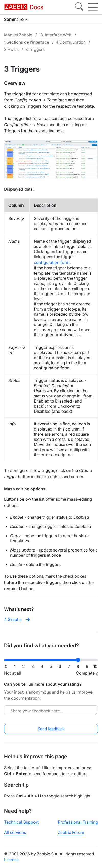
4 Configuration (71, 42)
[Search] (79, 7)
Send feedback (51, 729)
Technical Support (21, 822)
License (11, 860)
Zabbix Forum (71, 832)
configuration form (52, 262)
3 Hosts (11, 49)
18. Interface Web (55, 35)
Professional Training (78, 822)
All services (15, 832)
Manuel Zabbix (18, 35)
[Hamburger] (93, 7)
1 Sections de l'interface (27, 42)
